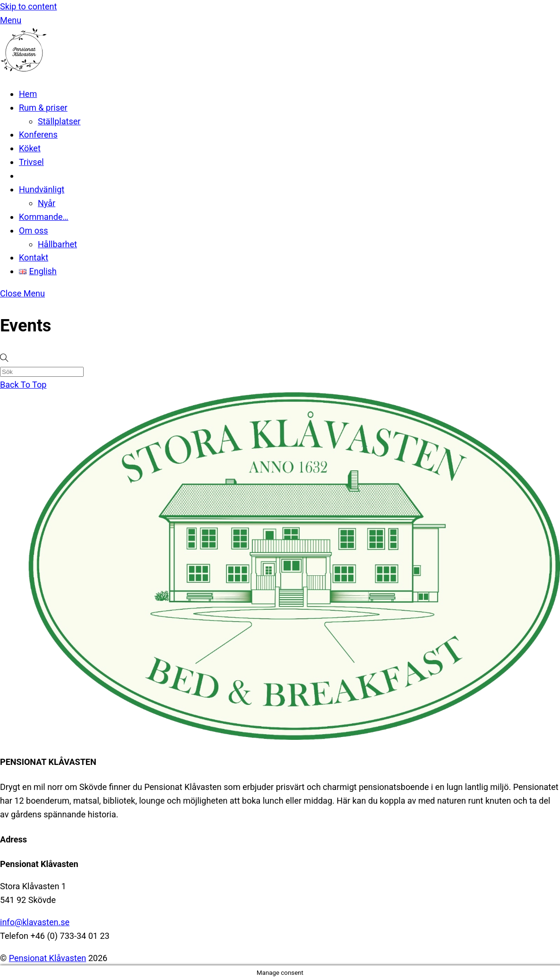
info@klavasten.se (35, 922)
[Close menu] (22, 293)
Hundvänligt (42, 189)
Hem (28, 94)
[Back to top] (23, 385)
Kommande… (44, 217)
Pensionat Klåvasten (48, 958)
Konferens (38, 134)
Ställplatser (59, 121)
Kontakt (34, 257)
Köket (30, 148)
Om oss (34, 230)
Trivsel (31, 162)
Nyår (47, 203)
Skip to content (28, 6)
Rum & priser (43, 108)
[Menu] (11, 20)
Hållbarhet (57, 244)
